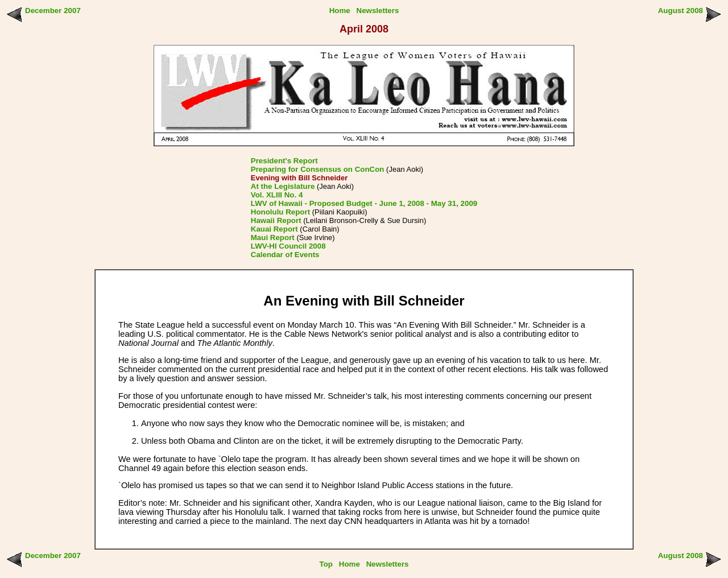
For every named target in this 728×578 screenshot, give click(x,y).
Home (340, 11)
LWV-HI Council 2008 (288, 246)
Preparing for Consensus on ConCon (318, 169)
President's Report (284, 161)
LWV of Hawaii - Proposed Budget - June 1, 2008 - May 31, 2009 (364, 203)
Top (326, 564)
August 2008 (681, 11)
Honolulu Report (280, 212)
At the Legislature (283, 186)
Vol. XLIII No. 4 (277, 195)
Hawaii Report (276, 220)
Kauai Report (274, 229)
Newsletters (378, 11)
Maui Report (273, 238)
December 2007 (53, 11)
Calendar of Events (285, 255)
